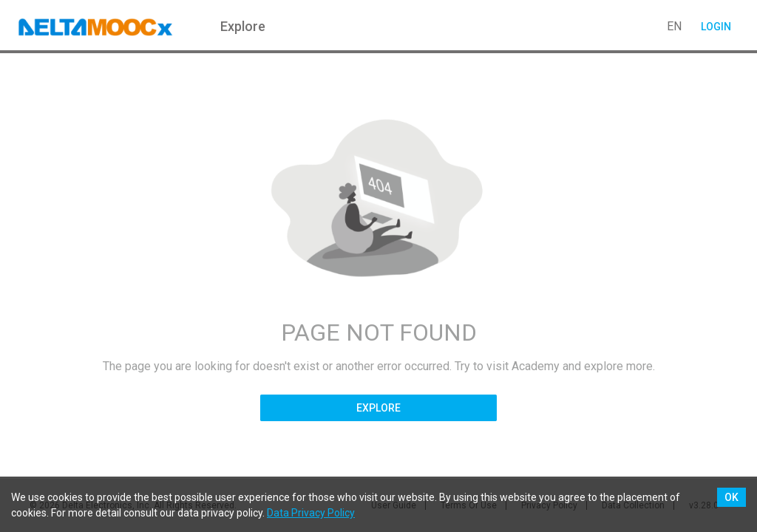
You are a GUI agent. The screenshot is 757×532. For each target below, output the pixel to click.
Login (716, 27)
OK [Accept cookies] (731, 497)
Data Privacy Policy (311, 513)
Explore (378, 408)
